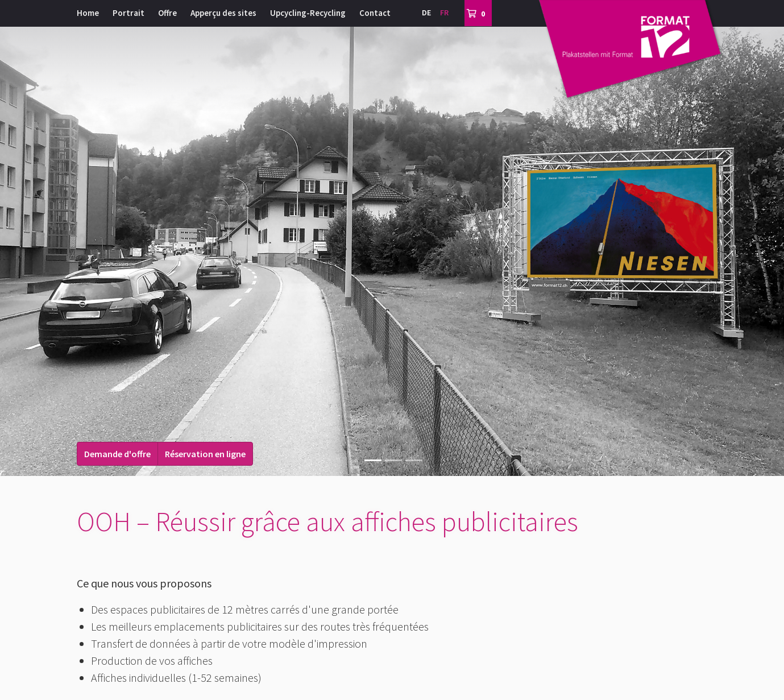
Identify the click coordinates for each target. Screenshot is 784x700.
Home (88, 13)
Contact (375, 13)
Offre (167, 13)
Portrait (128, 13)
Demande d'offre (117, 454)
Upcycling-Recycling (308, 13)
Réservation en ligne (205, 454)
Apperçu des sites (223, 13)
